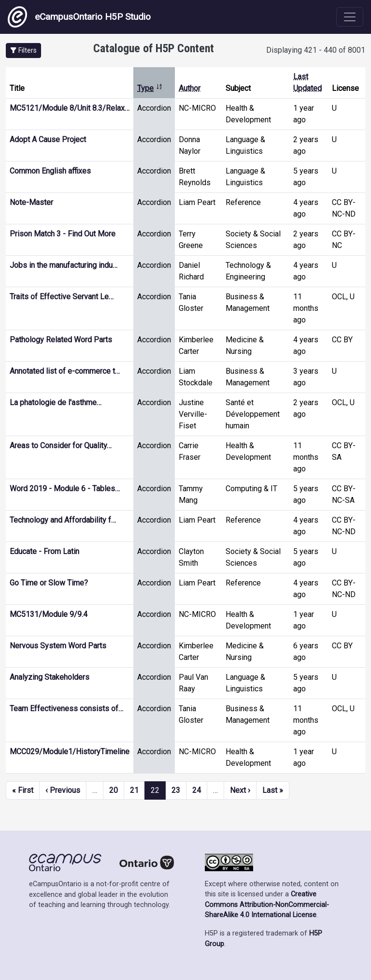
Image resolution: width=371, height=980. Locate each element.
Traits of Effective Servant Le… (62, 297)
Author (190, 88)
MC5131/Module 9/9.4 (49, 614)
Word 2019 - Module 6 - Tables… (65, 489)
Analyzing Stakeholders (50, 677)
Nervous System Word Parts (58, 646)
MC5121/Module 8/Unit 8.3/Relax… (70, 108)
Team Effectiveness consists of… (66, 709)
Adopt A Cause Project (48, 139)
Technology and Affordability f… (63, 520)
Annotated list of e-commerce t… (65, 371)
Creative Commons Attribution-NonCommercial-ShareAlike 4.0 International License (267, 905)
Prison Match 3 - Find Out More (63, 234)
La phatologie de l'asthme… (56, 402)
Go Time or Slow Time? (49, 583)
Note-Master (31, 202)
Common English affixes (50, 171)
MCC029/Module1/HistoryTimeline (70, 752)
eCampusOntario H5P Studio (79, 17)
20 (114, 790)
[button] (23, 51)
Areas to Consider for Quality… (61, 446)
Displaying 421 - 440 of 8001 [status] (316, 50)
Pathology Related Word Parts (61, 340)
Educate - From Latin (44, 551)
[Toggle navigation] (350, 17)
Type (150, 88)
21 (134, 790)
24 (197, 790)
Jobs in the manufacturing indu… (64, 265)
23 (176, 790)
